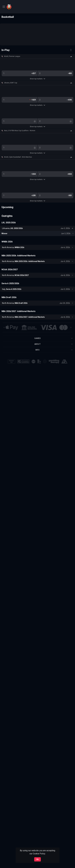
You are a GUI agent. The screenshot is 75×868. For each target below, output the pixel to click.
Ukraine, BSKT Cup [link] (11, 83)
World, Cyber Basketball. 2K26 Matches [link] (18, 157)
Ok (37, 859)
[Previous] (4, 327)
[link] (16, 7)
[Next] (71, 327)
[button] (37, 56)
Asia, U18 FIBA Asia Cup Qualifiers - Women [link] (20, 131)
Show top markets (37, 79)
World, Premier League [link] (12, 56)
